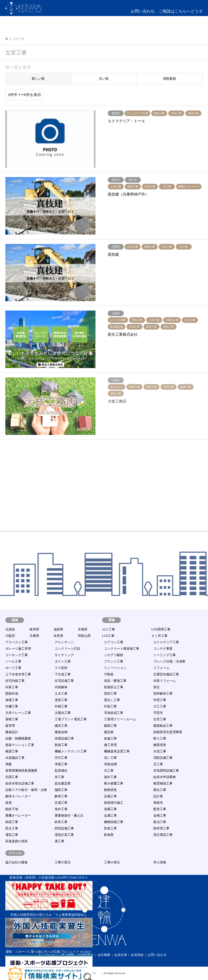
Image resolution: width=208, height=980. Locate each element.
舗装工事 (61, 790)
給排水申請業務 (165, 777)
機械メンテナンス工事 (71, 751)
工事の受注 (63, 862)
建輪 (99, 973)
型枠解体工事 (163, 694)
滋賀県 (58, 629)
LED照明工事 (161, 629)
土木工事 (61, 694)
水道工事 (160, 751)
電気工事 (12, 835)
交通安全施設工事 (166, 674)
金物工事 (160, 816)
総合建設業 (63, 783)
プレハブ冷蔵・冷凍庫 (169, 661)
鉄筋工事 (12, 822)
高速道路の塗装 (17, 841)
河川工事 (61, 758)
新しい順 (38, 79)
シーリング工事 (165, 655)
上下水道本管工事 (18, 674)
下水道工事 (63, 674)
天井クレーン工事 (18, 713)
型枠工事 (110, 694)
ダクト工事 (63, 661)
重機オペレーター (18, 816)
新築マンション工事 (20, 745)
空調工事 (12, 777)
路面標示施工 (114, 803)
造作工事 (61, 809)
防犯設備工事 (64, 828)
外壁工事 (160, 700)
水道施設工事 (15, 758)
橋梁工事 (12, 751)
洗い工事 (110, 758)
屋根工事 (12, 719)
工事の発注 (112, 862)
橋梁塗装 (160, 745)
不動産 (109, 674)
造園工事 (110, 809)
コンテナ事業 (163, 649)
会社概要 (104, 955)
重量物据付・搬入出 (69, 816)
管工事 (59, 777)
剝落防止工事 (114, 687)
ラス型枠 (61, 668)
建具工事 (61, 726)
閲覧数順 (170, 79)
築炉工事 (110, 777)
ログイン (179, 29)
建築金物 (61, 732)
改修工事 (110, 738)
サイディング (64, 655)
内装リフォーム (165, 681)
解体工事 (61, 796)
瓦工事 (158, 764)
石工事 (109, 771)
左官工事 (160, 719)
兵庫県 (34, 636)
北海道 (10, 629)
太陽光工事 (63, 713)
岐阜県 (34, 629)
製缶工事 (160, 790)
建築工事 (110, 726)
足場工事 (61, 803)
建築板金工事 (163, 726)
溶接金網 (110, 764)
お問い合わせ (157, 955)
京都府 (83, 629)
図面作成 (12, 694)
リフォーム (161, 668)
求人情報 (160, 862)
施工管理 (110, 745)
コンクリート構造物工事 (122, 649)
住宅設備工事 (64, 681)
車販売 (158, 803)
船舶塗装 (110, 790)
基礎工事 (12, 700)
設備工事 (110, 796)
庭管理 (10, 726)
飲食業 (109, 835)
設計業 (158, 796)
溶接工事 (61, 764)
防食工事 (110, 828)
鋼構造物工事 (114, 822)
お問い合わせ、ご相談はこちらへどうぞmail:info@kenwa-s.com (167, 14)
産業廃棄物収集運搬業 (21, 771)
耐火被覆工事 (114, 783)
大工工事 (160, 706)
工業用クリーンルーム (120, 719)
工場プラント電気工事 (71, 719)
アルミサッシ (64, 642)
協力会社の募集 (17, 862)
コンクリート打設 (67, 649)
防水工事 (12, 828)
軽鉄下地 (12, 809)
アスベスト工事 (17, 642)
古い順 (104, 79)
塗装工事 (61, 700)
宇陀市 (158, 713)
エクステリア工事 (166, 642)
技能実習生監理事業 (168, 732)
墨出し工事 (112, 700)
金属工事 (110, 816)
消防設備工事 (163, 758)
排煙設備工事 (64, 738)
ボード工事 (13, 668)
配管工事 (160, 809)
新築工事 (61, 745)
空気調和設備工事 (166, 771)
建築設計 (12, 732)
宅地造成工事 (114, 713)
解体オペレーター (18, 796)
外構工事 (61, 706)
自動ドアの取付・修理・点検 (26, 790)
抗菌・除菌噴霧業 (18, 738)
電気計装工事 (64, 835)
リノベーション (115, 668)
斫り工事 (160, 738)
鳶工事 (59, 841)
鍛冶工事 (160, 822)
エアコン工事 (114, 642)
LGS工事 (108, 636)
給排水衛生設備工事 (20, 783)
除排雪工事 (161, 828)
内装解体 (61, 687)
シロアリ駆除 (114, 655)
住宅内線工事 (15, 681)
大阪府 (10, 636)
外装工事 (110, 706)
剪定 (157, 687)
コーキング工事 (17, 655)
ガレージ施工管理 (18, 649)
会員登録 (137, 955)
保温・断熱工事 (115, 681)
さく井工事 (159, 636)
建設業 (109, 732)
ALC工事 (109, 629)
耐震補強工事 (163, 783)
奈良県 (58, 636)
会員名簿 (121, 955)
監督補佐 (61, 771)
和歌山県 (84, 636)
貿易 (9, 803)
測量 (9, 764)
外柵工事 (12, 706)
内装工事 (12, 687)
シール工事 (13, 661)
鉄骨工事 (61, 822)
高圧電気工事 (163, 835)
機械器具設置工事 (117, 751)
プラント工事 (114, 661)
